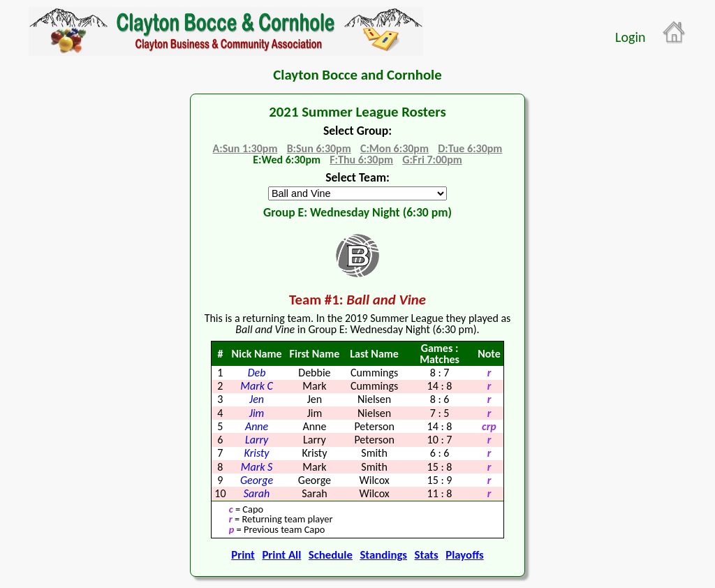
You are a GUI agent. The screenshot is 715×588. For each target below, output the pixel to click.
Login (630, 37)
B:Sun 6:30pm (319, 148)
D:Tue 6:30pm (470, 148)
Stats (427, 555)
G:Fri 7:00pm (432, 160)
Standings (383, 555)
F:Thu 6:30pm (361, 160)
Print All (281, 555)
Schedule (331, 555)
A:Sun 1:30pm (245, 148)
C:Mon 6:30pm (395, 148)
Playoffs (464, 555)
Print (243, 555)
